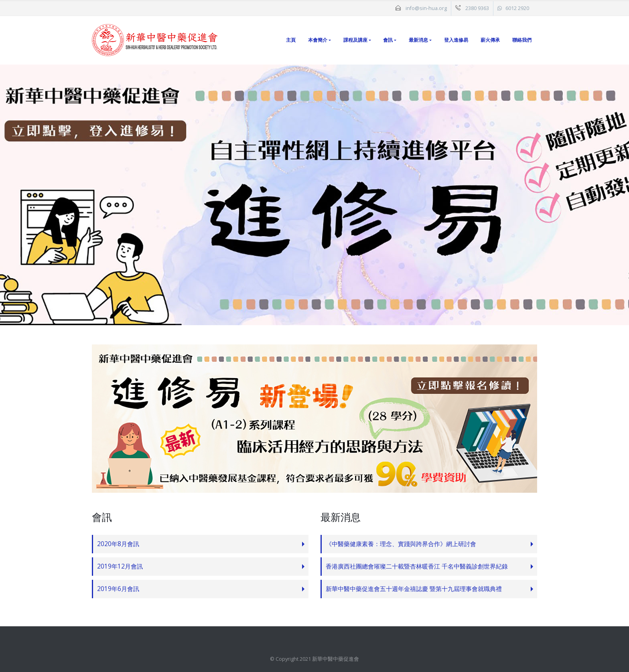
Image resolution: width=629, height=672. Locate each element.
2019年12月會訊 (120, 566)
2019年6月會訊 (118, 589)
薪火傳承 (490, 40)
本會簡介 (318, 40)
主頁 (291, 40)
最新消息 (418, 40)
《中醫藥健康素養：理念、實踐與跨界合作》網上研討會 (401, 544)
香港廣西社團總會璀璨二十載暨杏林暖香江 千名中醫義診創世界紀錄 (417, 566)
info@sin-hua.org (426, 8)
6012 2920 (517, 8)
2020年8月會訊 (118, 544)
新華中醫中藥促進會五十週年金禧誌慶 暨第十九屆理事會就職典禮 (414, 589)
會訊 (388, 40)
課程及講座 (355, 40)
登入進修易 (456, 40)
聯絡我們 (522, 40)
